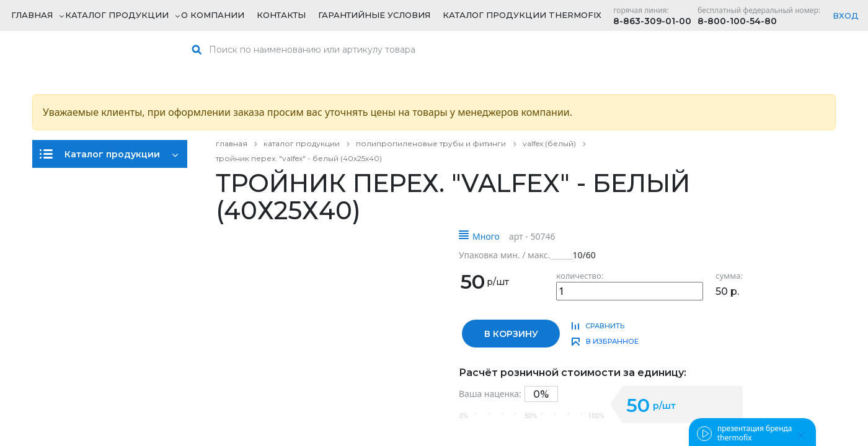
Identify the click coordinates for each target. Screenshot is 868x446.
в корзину (511, 334)
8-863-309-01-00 (652, 21)
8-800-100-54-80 (737, 21)
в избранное (612, 341)
